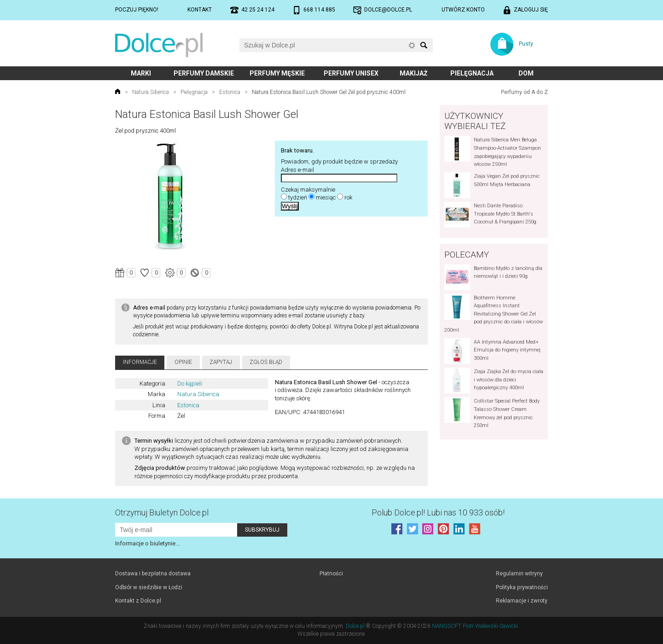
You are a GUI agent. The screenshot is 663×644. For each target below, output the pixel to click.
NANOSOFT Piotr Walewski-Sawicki (475, 626)
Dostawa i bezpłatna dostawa (153, 574)
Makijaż (414, 73)
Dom (526, 73)
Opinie (183, 362)
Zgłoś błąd (266, 362)
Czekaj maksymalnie (308, 190)
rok (348, 197)
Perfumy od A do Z (524, 92)
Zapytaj (221, 362)
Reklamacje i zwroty (522, 601)
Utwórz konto (463, 10)
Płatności (331, 574)
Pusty (526, 44)
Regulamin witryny (519, 574)
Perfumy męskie (277, 73)
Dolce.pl (355, 626)
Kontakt (200, 10)
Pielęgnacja (472, 73)
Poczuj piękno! (137, 10)
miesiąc (326, 197)
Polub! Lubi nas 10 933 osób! (438, 512)
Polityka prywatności (522, 587)
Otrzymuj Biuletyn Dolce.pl (162, 512)
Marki (141, 73)
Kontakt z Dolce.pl (138, 601)
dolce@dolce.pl (388, 10)
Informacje (140, 362)
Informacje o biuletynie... (147, 543)
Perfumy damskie (204, 73)
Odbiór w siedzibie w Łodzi (149, 587)
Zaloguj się (531, 10)
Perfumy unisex (351, 73)
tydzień (298, 197)
